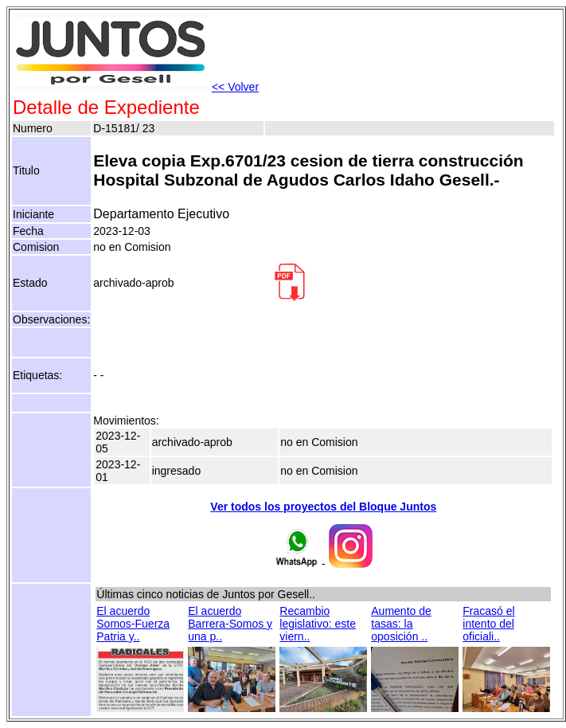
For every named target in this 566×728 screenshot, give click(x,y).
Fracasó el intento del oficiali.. (488, 624)
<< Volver (235, 87)
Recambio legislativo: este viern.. (318, 624)
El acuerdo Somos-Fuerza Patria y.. (133, 624)
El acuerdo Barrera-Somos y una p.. (230, 624)
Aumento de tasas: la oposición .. (401, 624)
